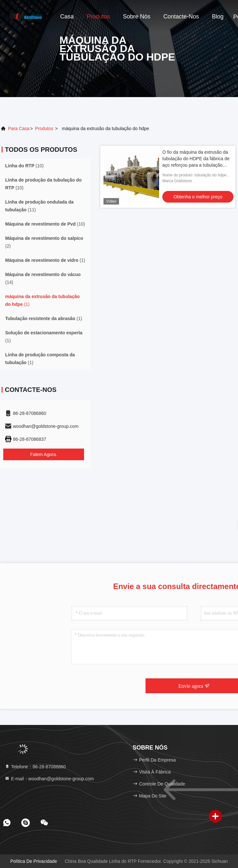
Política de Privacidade (34, 861)
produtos (44, 128)
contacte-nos (181, 17)
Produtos (98, 17)
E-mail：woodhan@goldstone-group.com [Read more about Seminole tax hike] (49, 779)
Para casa (19, 128)
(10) (24, 166)
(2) (44, 242)
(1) (45, 260)
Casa (67, 17)
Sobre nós (137, 17)
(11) (39, 206)
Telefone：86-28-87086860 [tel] (35, 767)
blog (218, 17)
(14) (43, 278)
